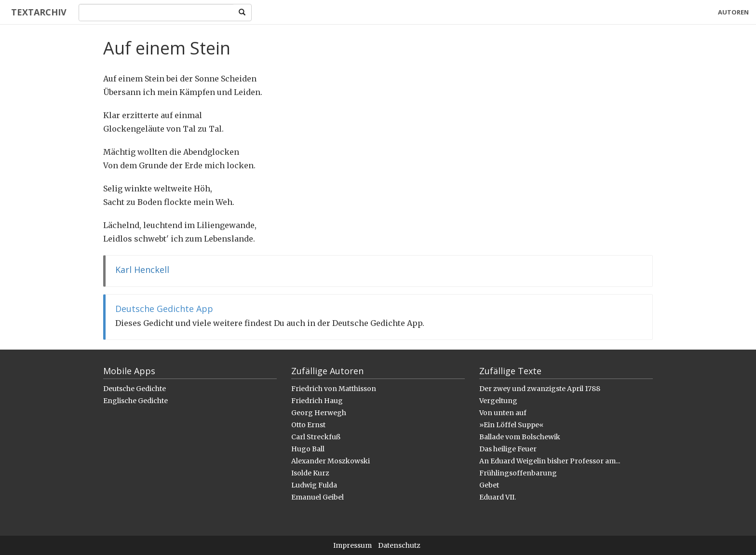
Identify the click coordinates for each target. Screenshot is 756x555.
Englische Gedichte (135, 401)
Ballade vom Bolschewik (520, 437)
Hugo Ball (308, 449)
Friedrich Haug (317, 401)
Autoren (733, 12)
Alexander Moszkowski (331, 461)
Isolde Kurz (310, 473)
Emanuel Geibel (317, 497)
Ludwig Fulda (314, 485)
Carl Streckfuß (316, 437)
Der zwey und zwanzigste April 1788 (540, 389)
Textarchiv (35, 12)
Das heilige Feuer (508, 449)
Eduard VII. (498, 497)
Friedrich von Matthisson (334, 389)
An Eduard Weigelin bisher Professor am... (550, 461)
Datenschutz (399, 545)
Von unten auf (503, 413)
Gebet (489, 485)
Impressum (352, 545)
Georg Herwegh (319, 413)
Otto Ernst (308, 425)
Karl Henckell (142, 270)
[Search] (153, 13)
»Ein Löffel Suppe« (511, 425)
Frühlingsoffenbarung (518, 473)
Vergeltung (498, 401)
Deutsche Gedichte (135, 389)
